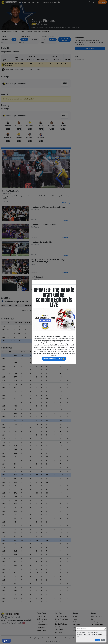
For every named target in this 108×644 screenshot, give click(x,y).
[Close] (105, 629)
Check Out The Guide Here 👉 (54, 359)
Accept (98, 640)
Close (103, 640)
